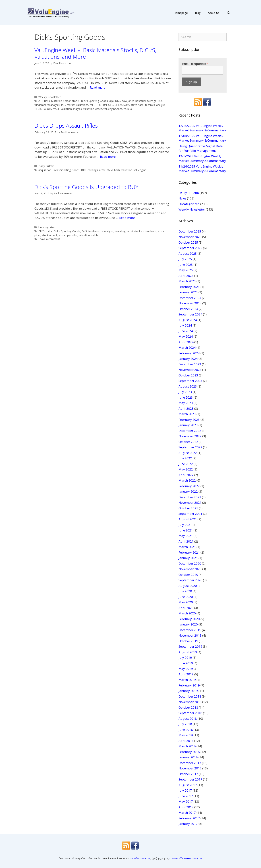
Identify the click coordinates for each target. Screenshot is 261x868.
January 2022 (188, 491)
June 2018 (186, 730)
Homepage (181, 13)
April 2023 (186, 408)
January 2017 (188, 824)
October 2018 (188, 707)
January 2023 (188, 425)
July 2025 (185, 259)
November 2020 (190, 569)
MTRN (103, 105)
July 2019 (185, 658)
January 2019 (188, 691)
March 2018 (187, 746)
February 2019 (189, 685)
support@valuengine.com (186, 858)
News (182, 198)
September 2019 (190, 646)
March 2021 (187, 547)
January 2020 (188, 624)
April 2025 (186, 276)
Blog (198, 13)
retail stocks (134, 231)
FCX (160, 101)
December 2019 (190, 630)
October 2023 (188, 375)
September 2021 (190, 514)
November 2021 (190, 503)
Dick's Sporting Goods (94, 101)
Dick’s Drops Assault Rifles (66, 126)
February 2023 (189, 420)
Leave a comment (49, 239)
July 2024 (185, 325)
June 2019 (186, 663)
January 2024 (188, 359)
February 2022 (189, 486)
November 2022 (190, 436)
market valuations (77, 105)
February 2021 (189, 552)
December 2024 (190, 298)
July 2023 (185, 392)
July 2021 (185, 525)
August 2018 (188, 719)
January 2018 (188, 757)
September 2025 (190, 248)
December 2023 (190, 364)
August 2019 (188, 652)
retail (102, 170)
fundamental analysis (47, 105)
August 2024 (188, 320)
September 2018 (190, 713)
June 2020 (186, 597)
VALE (56, 109)
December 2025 (190, 231)
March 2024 (187, 348)
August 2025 (188, 253)
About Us (214, 13)
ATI (41, 101)
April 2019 (186, 674)
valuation (127, 170)
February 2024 (189, 353)
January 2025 (188, 292)
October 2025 (188, 242)
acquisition (45, 170)
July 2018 (185, 724)
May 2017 (186, 801)
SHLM (118, 105)
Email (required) (195, 64)
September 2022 (190, 447)
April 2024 (186, 342)
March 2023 (187, 414)
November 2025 (190, 237)
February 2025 (189, 287)
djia (111, 101)
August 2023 (188, 386)
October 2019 (188, 641)
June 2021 (186, 530)
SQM (126, 105)
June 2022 (186, 464)
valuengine (140, 170)
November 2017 (190, 768)
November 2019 (190, 635)
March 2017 (187, 813)
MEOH (94, 105)
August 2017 (188, 785)
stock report (49, 235)
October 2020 (188, 575)
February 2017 (189, 818)
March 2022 (187, 480)
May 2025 (186, 270)
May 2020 (186, 602)
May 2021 (186, 536)
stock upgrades (68, 235)
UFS (49, 109)
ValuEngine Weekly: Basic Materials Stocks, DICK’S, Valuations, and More (95, 53)
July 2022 (185, 458)
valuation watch (93, 109)
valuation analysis (71, 109)
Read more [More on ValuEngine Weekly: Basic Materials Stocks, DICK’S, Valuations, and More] (98, 87)
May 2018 (186, 735)
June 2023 (186, 397)
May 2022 (186, 469)
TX (44, 109)
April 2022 (186, 475)
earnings (93, 170)
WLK (126, 109)
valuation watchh (89, 235)
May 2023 (186, 403)
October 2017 (188, 774)
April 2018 (186, 741)
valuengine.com (113, 109)
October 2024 (188, 309)
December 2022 (190, 431)
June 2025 (186, 265)
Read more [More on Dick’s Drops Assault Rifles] (108, 157)
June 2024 (186, 331)
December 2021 (190, 497)
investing (120, 231)
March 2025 (187, 281)
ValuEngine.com (140, 858)
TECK (38, 109)
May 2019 (186, 669)
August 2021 (188, 519)
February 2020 (189, 619)
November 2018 (190, 702)
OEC (111, 105)
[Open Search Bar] (228, 13)
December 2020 (190, 564)
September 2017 (190, 779)
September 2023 (190, 381)
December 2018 (190, 696)
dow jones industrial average (139, 101)
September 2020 (190, 580)
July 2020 (185, 591)
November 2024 (190, 303)
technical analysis (155, 105)
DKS (118, 101)
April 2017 (186, 807)
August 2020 (188, 586)
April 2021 (186, 541)
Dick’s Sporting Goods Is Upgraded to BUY (86, 187)
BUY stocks (45, 231)
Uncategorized (47, 227)
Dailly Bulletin (46, 166)
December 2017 (190, 763)
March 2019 (187, 680)
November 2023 (190, 370)
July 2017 (185, 790)
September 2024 (190, 314)
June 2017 (186, 796)
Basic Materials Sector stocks (62, 101)
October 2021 (188, 508)
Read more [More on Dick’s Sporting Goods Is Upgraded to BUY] (127, 218)
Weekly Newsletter (50, 97)
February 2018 (189, 752)
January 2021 (188, 558)
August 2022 (188, 453)
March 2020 (187, 613)
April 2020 (186, 608)
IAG (63, 105)
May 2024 (186, 336)
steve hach (137, 105)
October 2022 (188, 442)
